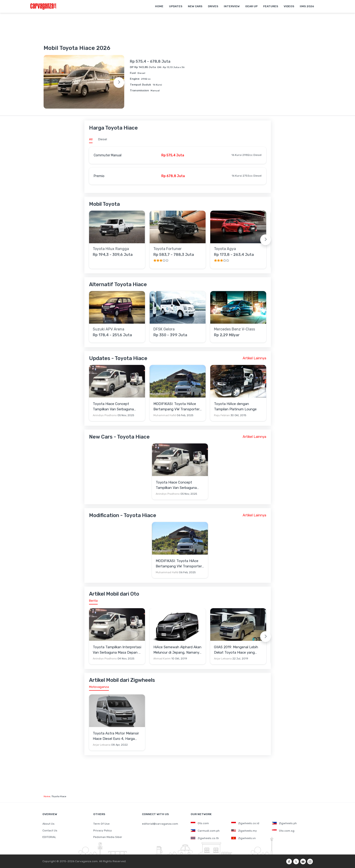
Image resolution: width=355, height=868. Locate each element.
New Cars (195, 6)
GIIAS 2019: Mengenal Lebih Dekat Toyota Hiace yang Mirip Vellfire (236, 650)
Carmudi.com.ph (205, 831)
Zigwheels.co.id (245, 823)
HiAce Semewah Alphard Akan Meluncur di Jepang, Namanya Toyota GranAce (177, 650)
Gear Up (251, 6)
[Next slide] (119, 82)
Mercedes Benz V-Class (234, 329)
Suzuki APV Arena (109, 329)
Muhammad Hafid (165, 415)
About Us (48, 824)
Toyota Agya (225, 249)
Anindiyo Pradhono (105, 415)
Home (159, 6)
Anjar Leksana (223, 659)
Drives (213, 6)
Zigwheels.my (244, 831)
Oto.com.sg (283, 831)
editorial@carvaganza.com (160, 824)
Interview (232, 6)
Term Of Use (101, 824)
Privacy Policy (103, 830)
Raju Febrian (222, 415)
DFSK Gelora (164, 329)
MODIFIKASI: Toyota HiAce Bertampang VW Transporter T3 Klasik (176, 407)
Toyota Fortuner (167, 249)
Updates (176, 6)
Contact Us (50, 830)
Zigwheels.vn (243, 838)
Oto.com (200, 823)
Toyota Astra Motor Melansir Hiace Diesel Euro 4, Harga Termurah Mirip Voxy (116, 736)
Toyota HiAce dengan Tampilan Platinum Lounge (235, 407)
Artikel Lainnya (254, 358)
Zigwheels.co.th (205, 838)
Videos (289, 6)
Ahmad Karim (162, 659)
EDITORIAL (49, 837)
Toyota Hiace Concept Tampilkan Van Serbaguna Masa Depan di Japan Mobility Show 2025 (117, 407)
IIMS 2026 (307, 6)
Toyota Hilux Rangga (111, 249)
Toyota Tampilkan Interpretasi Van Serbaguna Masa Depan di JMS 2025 (117, 650)
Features (271, 6)
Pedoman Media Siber (108, 837)
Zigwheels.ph (284, 823)
